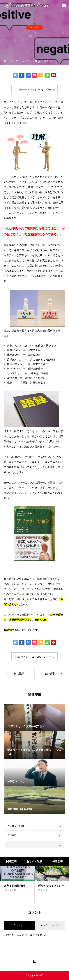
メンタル (35, 29)
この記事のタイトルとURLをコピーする (34, 90)
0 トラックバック (50, 925)
